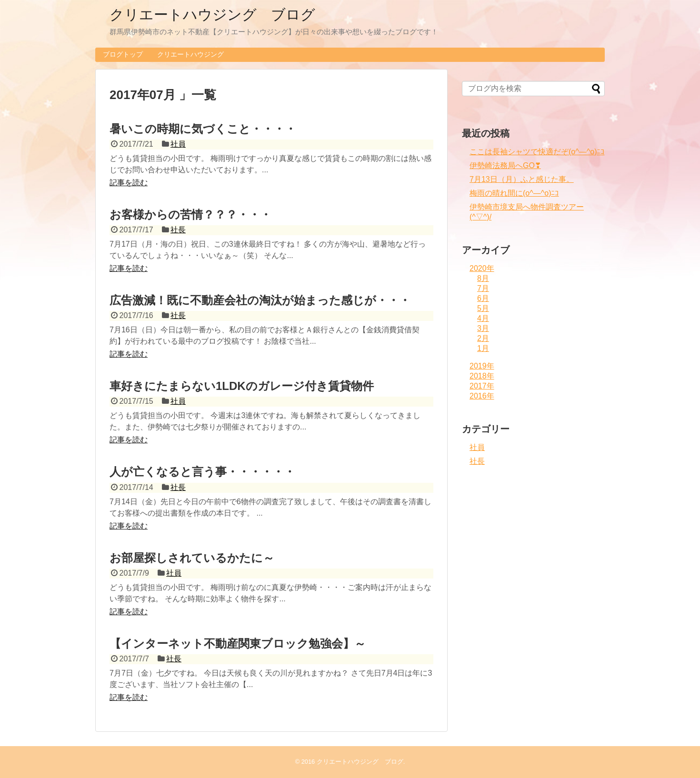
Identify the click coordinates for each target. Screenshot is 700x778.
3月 (483, 328)
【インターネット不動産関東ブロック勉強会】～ (238, 643)
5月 (483, 308)
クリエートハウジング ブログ (212, 15)
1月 (483, 348)
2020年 (482, 268)
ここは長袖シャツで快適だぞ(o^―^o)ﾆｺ (537, 152)
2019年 (482, 366)
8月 (483, 278)
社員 (178, 144)
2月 (483, 338)
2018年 (482, 376)
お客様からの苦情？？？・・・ (190, 214)
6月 (483, 298)
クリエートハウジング (190, 54)
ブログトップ (123, 54)
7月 (483, 288)
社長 (178, 230)
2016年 (482, 396)
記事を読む (129, 183)
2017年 (482, 386)
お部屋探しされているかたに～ (192, 558)
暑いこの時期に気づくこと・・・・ (203, 129)
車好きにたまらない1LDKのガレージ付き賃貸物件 (242, 386)
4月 (483, 318)
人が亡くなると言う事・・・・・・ (202, 472)
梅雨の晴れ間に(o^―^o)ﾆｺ (514, 193)
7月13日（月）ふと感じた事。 (522, 179)
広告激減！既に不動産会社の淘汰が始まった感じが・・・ (260, 300)
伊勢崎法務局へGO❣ (505, 165)
